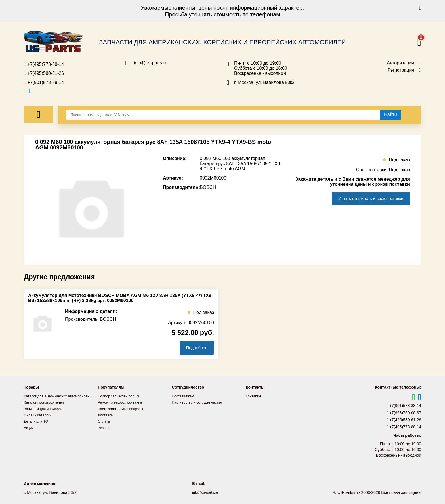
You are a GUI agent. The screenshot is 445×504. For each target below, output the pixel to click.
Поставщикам (184, 397)
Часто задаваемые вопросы (124, 409)
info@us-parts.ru (151, 63)
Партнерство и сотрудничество (200, 403)
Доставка (106, 415)
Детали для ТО (38, 428)
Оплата (105, 421)
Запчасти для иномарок (46, 415)
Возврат (105, 428)
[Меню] (39, 114)
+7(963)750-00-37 (404, 413)
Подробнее (194, 348)
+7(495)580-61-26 (44, 73)
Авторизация (400, 63)
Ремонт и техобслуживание (123, 403)
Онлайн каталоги (40, 421)
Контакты (254, 397)
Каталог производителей (47, 409)
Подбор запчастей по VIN (121, 397)
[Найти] (391, 115)
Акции (29, 434)
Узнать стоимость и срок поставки (366, 199)
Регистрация (401, 70)
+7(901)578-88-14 (44, 82)
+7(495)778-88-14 (44, 64)
